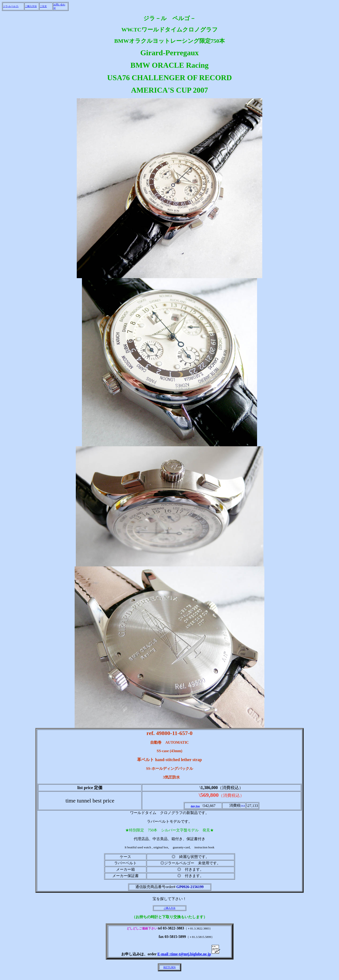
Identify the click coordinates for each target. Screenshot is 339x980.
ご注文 (43, 6)
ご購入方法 (31, 6)
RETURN (169, 967)
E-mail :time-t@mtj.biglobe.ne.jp (190, 954)
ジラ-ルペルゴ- (11, 6)
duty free (195, 806)
